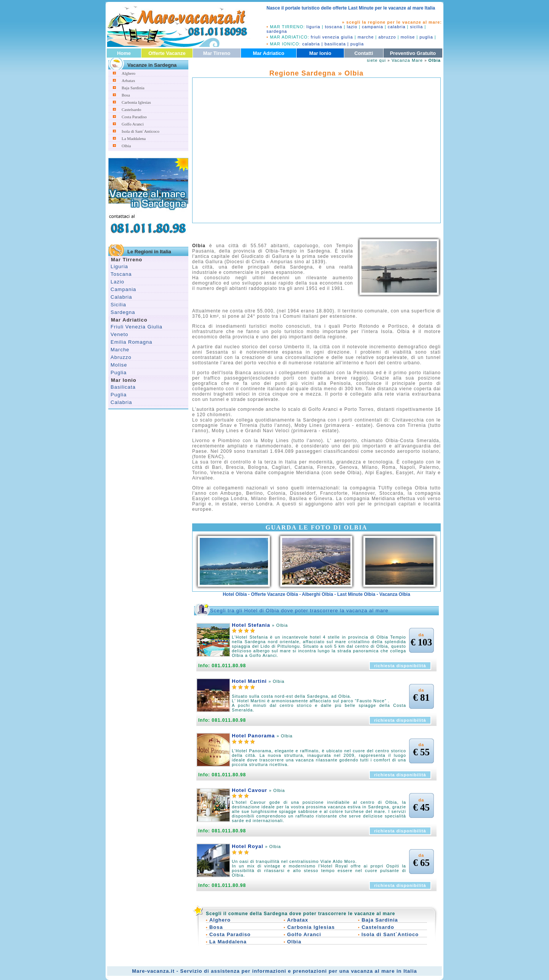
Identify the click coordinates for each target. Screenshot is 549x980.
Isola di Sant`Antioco (390, 934)
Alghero (128, 73)
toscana (334, 27)
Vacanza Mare (407, 60)
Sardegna (123, 312)
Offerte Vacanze (167, 53)
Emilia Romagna (131, 342)
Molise (119, 365)
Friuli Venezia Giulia (136, 327)
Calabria (121, 297)
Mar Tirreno (217, 53)
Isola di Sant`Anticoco (140, 131)
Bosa (126, 95)
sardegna (277, 31)
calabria (397, 27)
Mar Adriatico (269, 53)
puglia (426, 37)
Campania (123, 289)
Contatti (364, 53)
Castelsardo (131, 109)
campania (372, 27)
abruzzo (387, 37)
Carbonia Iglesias (136, 102)
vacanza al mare (373, 971)
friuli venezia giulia (332, 37)
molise (408, 37)
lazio (352, 27)
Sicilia (118, 305)
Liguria (119, 266)
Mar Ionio (320, 53)
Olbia (126, 146)
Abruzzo (121, 357)
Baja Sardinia (133, 88)
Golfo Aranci (133, 124)
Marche (120, 350)
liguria (313, 27)
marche (366, 37)
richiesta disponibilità (400, 666)
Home (124, 53)
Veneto (120, 334)
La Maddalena (134, 138)
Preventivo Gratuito (413, 53)
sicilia (417, 27)
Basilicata (123, 387)
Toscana (121, 274)
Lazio (117, 282)
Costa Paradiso (134, 117)
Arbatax (128, 80)
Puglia (119, 373)
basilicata (335, 44)
